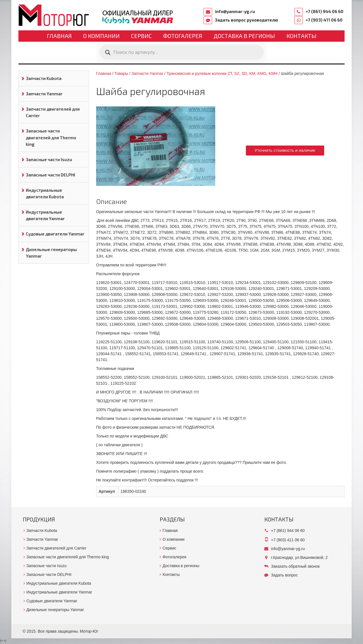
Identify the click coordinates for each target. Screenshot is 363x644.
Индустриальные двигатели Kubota (45, 193)
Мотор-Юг (89, 631)
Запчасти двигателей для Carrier (53, 112)
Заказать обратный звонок (296, 566)
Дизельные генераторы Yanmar (51, 253)
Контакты (301, 36)
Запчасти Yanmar (44, 94)
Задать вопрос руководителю (247, 20)
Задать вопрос (285, 575)
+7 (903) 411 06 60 (324, 20)
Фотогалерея (183, 36)
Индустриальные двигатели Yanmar (45, 215)
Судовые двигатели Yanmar (55, 234)
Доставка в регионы (244, 36)
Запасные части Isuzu (49, 159)
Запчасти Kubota (44, 78)
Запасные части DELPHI (50, 175)
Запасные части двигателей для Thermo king (51, 137)
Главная (59, 36)
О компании (101, 36)
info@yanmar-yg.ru (235, 11)
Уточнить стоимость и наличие (285, 150)
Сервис (141, 36)
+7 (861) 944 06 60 (325, 11)
